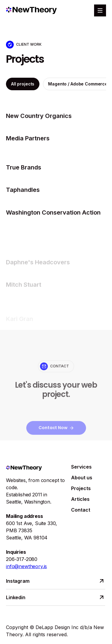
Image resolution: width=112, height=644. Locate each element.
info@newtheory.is (26, 566)
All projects (23, 86)
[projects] (56, 118)
